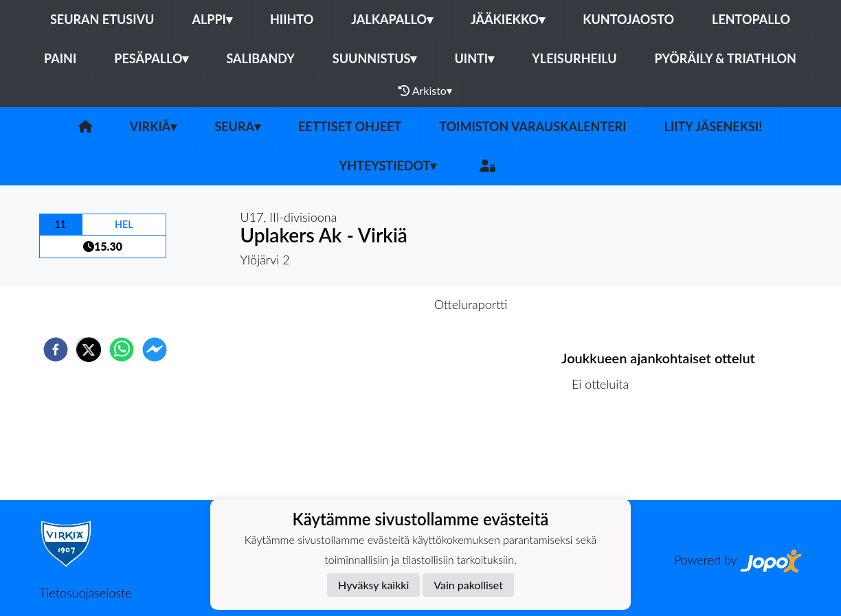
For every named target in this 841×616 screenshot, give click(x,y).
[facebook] (56, 350)
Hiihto (292, 19)
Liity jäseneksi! (714, 126)
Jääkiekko (508, 19)
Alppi (212, 19)
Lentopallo (751, 19)
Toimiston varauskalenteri (532, 126)
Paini (60, 58)
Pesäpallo (151, 58)
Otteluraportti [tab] (471, 304)
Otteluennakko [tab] (373, 304)
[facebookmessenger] (155, 350)
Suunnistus (375, 58)
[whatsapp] (122, 350)
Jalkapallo (392, 19)
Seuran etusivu (102, 19)
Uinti (474, 58)
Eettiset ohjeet (350, 126)
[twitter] (89, 350)
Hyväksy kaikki (373, 585)
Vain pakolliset (468, 585)
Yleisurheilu (574, 58)
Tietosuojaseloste (85, 593)
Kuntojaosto (628, 19)
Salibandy (260, 58)
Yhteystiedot (388, 166)
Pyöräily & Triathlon (726, 58)
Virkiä (154, 126)
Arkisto (425, 91)
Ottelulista (606, 454)
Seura (237, 126)
